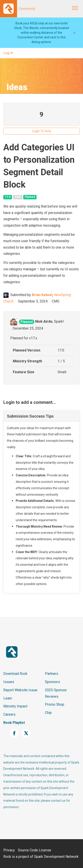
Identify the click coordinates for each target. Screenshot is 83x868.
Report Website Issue (20, 690)
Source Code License (35, 850)
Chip (48, 713)
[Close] (74, 33)
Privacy (9, 850)
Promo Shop (55, 704)
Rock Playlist (14, 723)
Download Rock (15, 674)
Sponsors (52, 682)
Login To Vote (42, 131)
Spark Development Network (56, 857)
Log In (8, 53)
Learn (8, 698)
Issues (9, 682)
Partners (52, 674)
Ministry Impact (15, 706)
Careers (9, 714)
